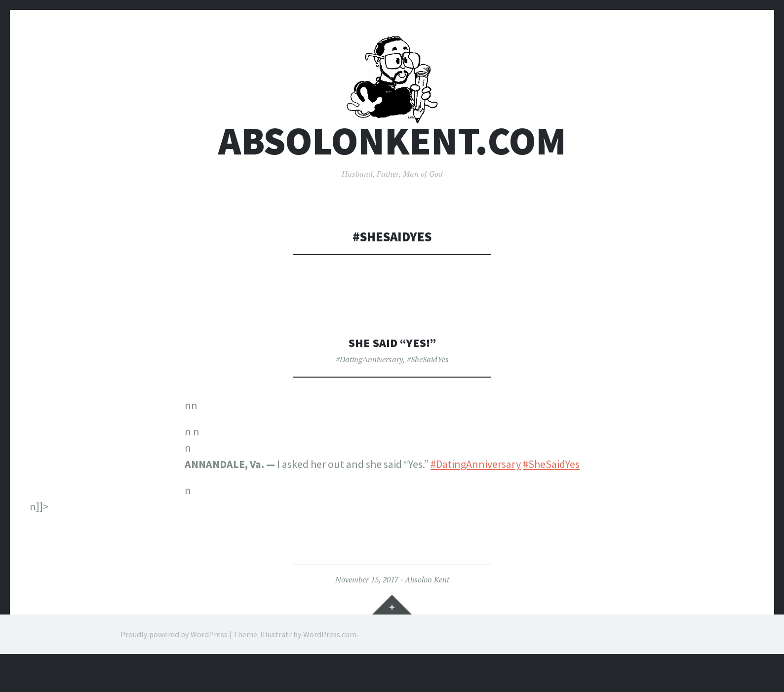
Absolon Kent (427, 608)
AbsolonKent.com (392, 170)
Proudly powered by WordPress (174, 662)
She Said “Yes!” (392, 371)
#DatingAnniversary (369, 388)
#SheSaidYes (428, 388)
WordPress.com (330, 662)
